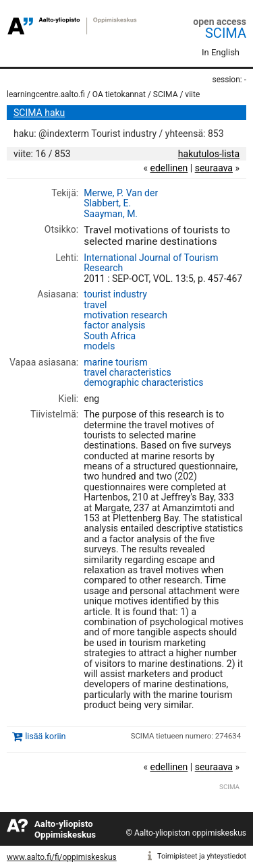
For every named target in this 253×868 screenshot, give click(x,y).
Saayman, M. (111, 214)
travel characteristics (128, 372)
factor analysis (114, 325)
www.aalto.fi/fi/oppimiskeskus (62, 857)
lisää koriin (45, 737)
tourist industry (115, 294)
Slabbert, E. (107, 203)
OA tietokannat (119, 94)
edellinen (169, 168)
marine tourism (115, 362)
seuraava (214, 168)
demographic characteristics (143, 382)
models (99, 346)
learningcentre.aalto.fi (46, 94)
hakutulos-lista (209, 154)
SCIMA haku (39, 113)
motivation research (125, 315)
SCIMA (226, 33)
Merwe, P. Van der (121, 193)
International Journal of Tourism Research (151, 263)
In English (221, 52)
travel (95, 305)
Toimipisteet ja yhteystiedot (202, 856)
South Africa (110, 336)
